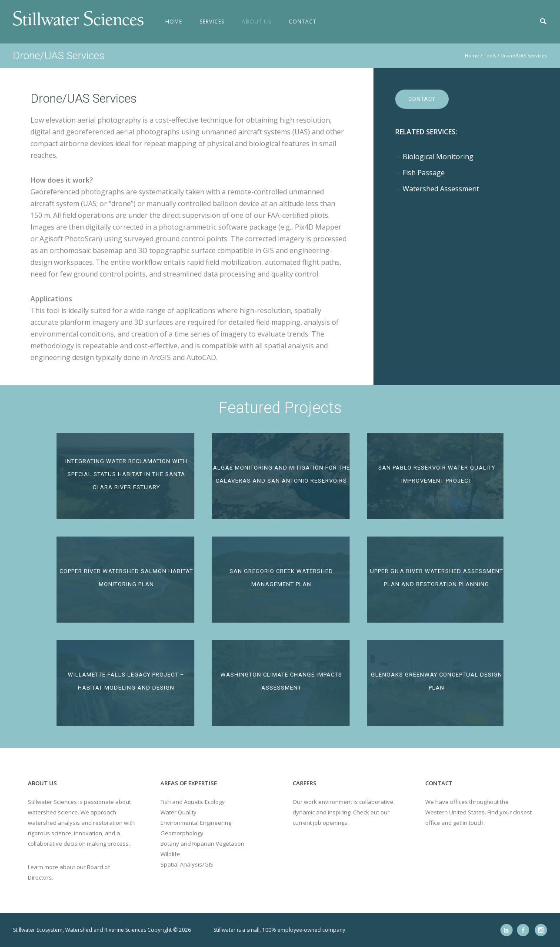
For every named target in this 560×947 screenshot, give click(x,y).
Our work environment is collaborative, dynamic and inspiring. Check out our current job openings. (344, 812)
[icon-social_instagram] (541, 930)
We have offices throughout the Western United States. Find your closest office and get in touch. (478, 812)
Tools (490, 55)
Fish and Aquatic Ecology (193, 802)
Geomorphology (182, 833)
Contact (303, 22)
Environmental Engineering (196, 823)
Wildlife (170, 854)
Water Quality (178, 812)
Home (174, 22)
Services (212, 22)
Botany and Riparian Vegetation (202, 844)
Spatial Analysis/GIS (187, 864)
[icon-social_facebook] (525, 930)
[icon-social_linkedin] (509, 930)
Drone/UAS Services (524, 55)
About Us (257, 22)
